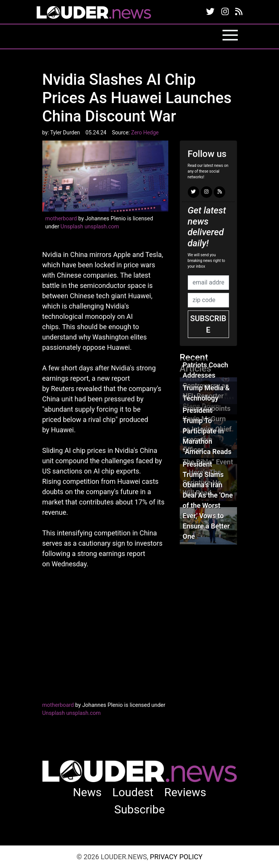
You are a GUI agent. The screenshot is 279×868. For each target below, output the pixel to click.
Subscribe (208, 324)
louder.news (94, 13)
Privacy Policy (176, 857)
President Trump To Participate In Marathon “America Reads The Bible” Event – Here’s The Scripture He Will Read (208, 452)
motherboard (61, 219)
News (87, 792)
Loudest (133, 792)
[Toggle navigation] (230, 35)
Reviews (185, 792)
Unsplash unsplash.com (90, 227)
